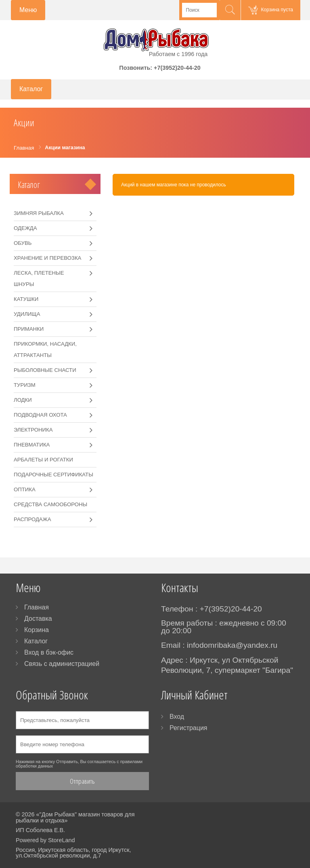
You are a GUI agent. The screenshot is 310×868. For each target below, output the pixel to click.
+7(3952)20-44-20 (177, 68)
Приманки (29, 329)
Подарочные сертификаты (53, 475)
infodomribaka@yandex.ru (232, 645)
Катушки (26, 299)
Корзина (37, 630)
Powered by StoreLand (45, 840)
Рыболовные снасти (45, 370)
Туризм (25, 385)
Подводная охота (40, 415)
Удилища (27, 314)
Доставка (38, 619)
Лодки (23, 400)
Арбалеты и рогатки (43, 460)
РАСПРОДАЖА (32, 519)
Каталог (29, 185)
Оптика (25, 489)
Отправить (82, 781)
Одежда (25, 228)
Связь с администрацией (62, 664)
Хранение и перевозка (47, 258)
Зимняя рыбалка (39, 213)
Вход (177, 717)
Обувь (23, 243)
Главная (37, 607)
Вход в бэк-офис (49, 652)
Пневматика (32, 445)
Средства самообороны (50, 504)
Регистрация (189, 728)
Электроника (33, 430)
